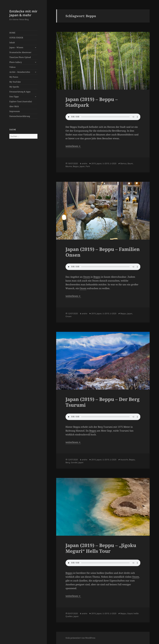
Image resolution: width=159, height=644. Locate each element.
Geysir (130, 613)
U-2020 (113, 163)
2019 (93, 163)
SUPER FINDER (16, 38)
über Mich (14, 106)
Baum (130, 163)
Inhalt (12, 43)
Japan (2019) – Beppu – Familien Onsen (103, 252)
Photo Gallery (16, 62)
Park (88, 166)
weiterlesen (73, 146)
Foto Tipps (14, 97)
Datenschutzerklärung (20, 116)
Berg (68, 462)
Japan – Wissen (16, 47)
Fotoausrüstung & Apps (20, 92)
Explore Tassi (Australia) (21, 102)
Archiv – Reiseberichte (20, 72)
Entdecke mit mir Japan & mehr (23, 13)
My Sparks (14, 87)
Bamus (123, 163)
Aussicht (124, 460)
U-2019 (106, 163)
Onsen (87, 277)
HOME (12, 33)
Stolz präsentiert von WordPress (80, 638)
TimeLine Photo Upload (20, 57)
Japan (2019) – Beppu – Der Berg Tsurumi (103, 402)
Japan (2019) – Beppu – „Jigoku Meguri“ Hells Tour (101, 548)
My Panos (14, 77)
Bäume (69, 166)
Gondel (74, 462)
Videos (12, 67)
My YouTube (15, 82)
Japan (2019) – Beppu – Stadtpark (92, 102)
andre (85, 163)
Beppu (76, 166)
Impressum (15, 111)
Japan (99, 163)
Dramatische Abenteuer (20, 52)
